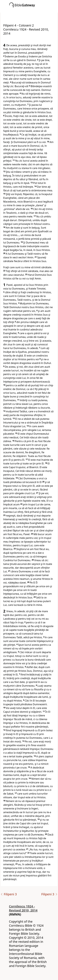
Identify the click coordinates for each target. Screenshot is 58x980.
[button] (34, 10)
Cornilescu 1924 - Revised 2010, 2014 (23, 908)
